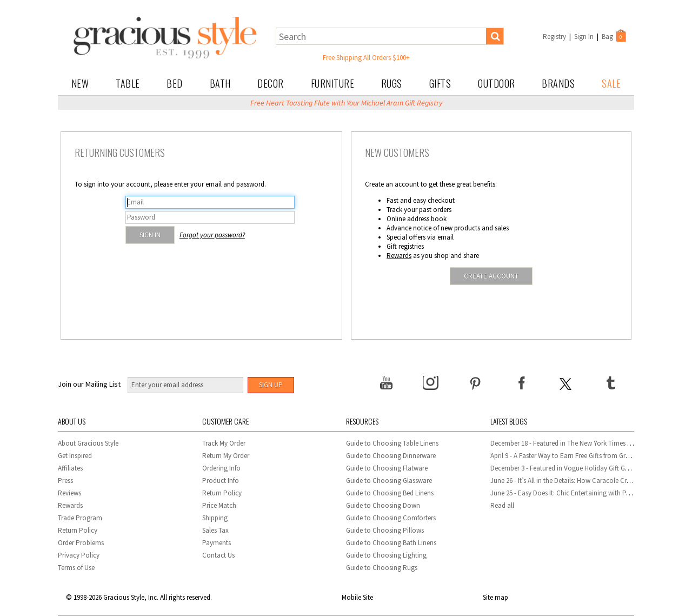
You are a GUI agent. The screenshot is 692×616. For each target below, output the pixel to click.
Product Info (221, 481)
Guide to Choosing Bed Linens (390, 493)
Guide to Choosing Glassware (389, 481)
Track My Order (224, 443)
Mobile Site (357, 597)
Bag (615, 36)
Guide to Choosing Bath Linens (391, 543)
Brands (558, 83)
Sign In (584, 37)
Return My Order (226, 456)
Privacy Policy (79, 555)
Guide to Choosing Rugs (382, 568)
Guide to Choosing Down (383, 505)
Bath (220, 83)
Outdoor (497, 83)
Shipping (215, 518)
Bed (175, 83)
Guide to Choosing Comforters (391, 518)
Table (128, 83)
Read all (502, 505)
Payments (217, 543)
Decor (271, 83)
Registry (554, 37)
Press (65, 481)
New (80, 83)
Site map (495, 597)
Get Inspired (75, 456)
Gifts (440, 83)
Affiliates (70, 468)
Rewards (399, 256)
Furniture (333, 83)
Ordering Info (221, 468)
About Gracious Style (88, 443)
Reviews (69, 493)
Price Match (219, 505)
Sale (611, 83)
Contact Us (218, 555)
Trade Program (80, 518)
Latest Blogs (509, 421)
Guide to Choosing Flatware (387, 468)
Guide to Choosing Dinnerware (391, 456)
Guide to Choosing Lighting (387, 555)
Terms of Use (76, 568)
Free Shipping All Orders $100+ (366, 58)
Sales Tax (215, 530)
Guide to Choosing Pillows (386, 530)
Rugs (392, 83)
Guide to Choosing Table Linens (392, 443)
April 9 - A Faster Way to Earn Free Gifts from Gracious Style (575, 456)
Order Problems (81, 543)
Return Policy (78, 530)
